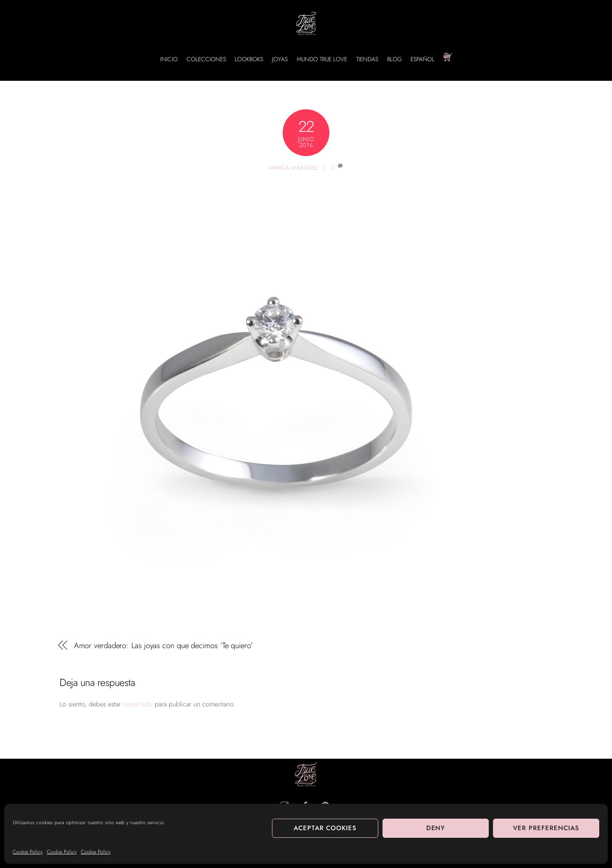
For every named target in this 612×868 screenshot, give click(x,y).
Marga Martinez (294, 168)
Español (422, 59)
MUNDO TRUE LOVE (322, 59)
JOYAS (280, 59)
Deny (436, 828)
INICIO (169, 59)
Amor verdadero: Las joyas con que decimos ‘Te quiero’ (163, 646)
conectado (138, 704)
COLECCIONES (206, 59)
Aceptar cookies (325, 828)
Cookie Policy (28, 852)
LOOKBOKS (249, 59)
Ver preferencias (546, 828)
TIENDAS (367, 59)
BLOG (395, 59)
